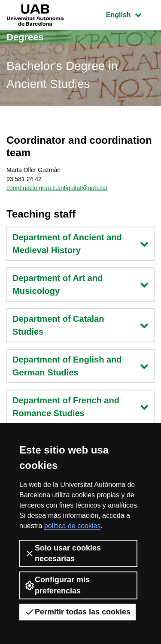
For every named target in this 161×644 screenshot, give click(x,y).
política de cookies (73, 526)
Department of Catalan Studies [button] (80, 325)
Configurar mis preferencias (57, 585)
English (130, 14)
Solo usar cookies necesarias (63, 553)
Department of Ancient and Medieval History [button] (80, 244)
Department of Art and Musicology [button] (80, 284)
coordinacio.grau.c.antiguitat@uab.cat (57, 188)
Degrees (25, 37)
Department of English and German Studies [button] (80, 366)
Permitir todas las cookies (77, 612)
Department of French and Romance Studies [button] (80, 407)
